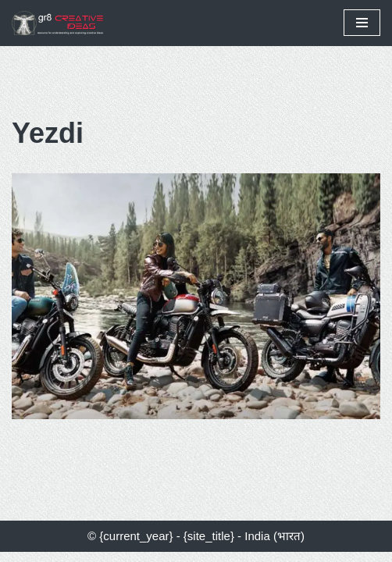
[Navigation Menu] (362, 23)
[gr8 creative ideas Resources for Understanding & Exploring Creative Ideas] (62, 23)
